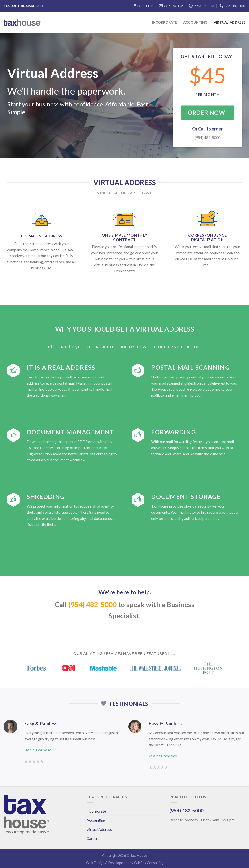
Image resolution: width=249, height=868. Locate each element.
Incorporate (165, 22)
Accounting (195, 22)
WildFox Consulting (149, 863)
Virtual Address (230, 22)
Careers (93, 838)
